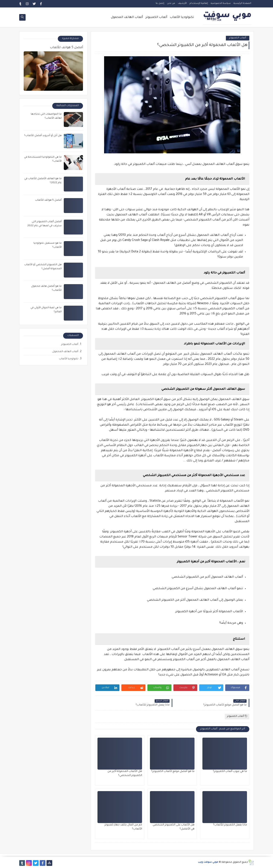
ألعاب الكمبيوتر (156, 17)
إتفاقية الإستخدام (199, 3)
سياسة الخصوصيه (221, 3)
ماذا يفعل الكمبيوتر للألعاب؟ (230, 825)
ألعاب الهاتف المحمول (127, 17)
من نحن (171, 3)
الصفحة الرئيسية (242, 3)
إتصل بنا (160, 3)
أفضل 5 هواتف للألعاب (66, 48)
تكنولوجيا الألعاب (182, 17)
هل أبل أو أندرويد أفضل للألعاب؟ (43, 136)
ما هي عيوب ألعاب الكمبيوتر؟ (230, 772)
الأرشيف (182, 3)
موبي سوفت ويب (208, 862)
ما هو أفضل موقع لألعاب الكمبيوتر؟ (173, 772)
